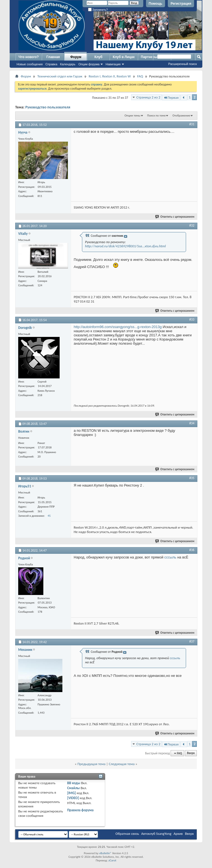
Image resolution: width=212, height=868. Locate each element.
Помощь (156, 4)
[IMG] (71, 793)
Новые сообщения (30, 64)
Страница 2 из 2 (148, 97)
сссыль (170, 557)
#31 (192, 124)
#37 (192, 641)
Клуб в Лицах (124, 57)
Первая (171, 98)
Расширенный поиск (182, 64)
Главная (53, 57)
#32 (192, 225)
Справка (51, 64)
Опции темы (132, 115)
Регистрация (181, 4)
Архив (178, 834)
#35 (192, 478)
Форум (76, 57)
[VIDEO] (73, 798)
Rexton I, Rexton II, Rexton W (110, 76)
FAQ (140, 76)
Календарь (68, 64)
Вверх (191, 753)
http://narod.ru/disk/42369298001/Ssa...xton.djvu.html (125, 246)
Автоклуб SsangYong (156, 834)
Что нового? (29, 57)
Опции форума (89, 64)
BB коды (74, 783)
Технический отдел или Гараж (60, 76)
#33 (192, 319)
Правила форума (80, 810)
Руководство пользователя (48, 107)
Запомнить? (98, 10)
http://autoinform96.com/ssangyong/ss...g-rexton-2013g (118, 327)
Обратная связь (127, 834)
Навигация (113, 64)
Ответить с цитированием (175, 217)
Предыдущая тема (91, 764)
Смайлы (73, 788)
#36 (192, 550)
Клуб (98, 57)
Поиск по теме (156, 115)
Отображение (181, 115)
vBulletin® (105, 853)
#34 (192, 423)
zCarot (112, 860)
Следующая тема (122, 764)
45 (49, 516)
